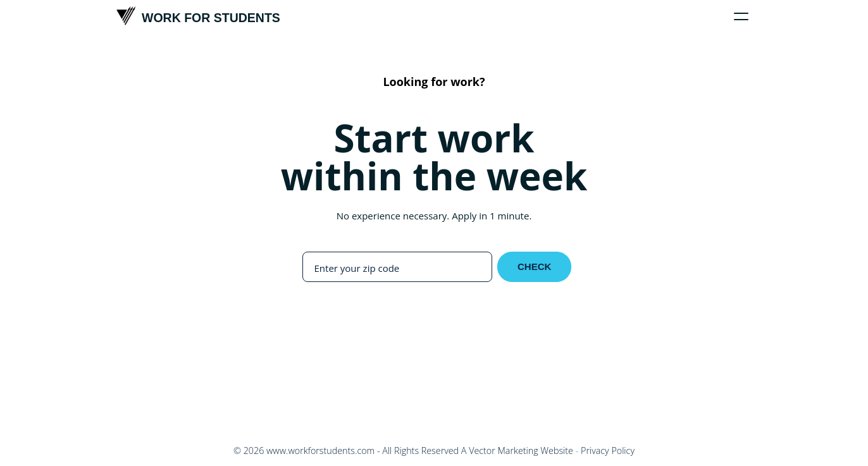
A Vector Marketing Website (517, 451)
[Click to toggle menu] (741, 16)
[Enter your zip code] (397, 268)
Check (534, 267)
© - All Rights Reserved (346, 451)
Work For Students (198, 16)
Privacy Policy (608, 451)
